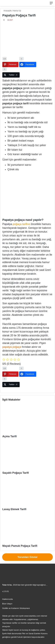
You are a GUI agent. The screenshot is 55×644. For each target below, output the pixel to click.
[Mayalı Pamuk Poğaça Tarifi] (27, 529)
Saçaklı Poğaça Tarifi (16, 473)
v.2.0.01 (5, 591)
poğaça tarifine (21, 224)
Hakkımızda (7, 599)
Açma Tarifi (10, 436)
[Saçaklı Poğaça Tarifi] (27, 456)
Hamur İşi (17, 11)
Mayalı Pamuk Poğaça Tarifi (20, 546)
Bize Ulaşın (7, 604)
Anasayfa (7, 11)
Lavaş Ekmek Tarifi (14, 509)
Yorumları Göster (27, 557)
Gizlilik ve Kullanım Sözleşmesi (16, 608)
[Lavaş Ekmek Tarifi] (27, 492)
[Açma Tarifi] (27, 419)
